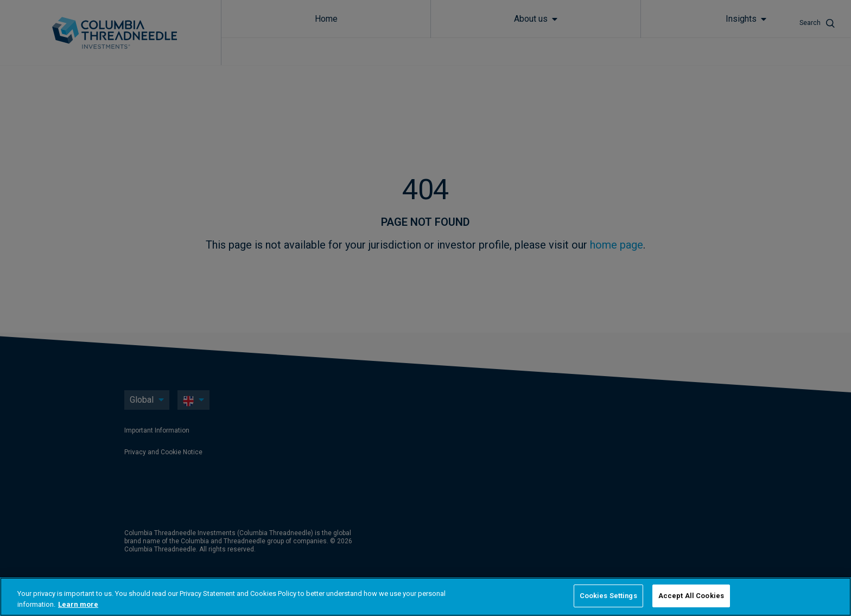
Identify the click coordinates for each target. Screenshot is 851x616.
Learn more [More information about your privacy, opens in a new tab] (78, 604)
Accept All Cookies (691, 596)
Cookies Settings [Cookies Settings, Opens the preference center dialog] (608, 596)
